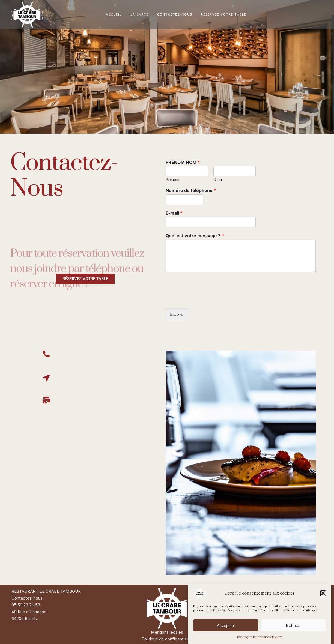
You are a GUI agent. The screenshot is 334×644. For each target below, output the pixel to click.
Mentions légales (167, 632)
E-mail (174, 213)
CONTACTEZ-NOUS (175, 14)
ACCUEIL (114, 14)
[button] (323, 593)
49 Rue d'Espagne (29, 612)
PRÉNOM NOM (183, 162)
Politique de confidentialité (167, 639)
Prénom (172, 180)
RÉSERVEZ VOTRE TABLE (224, 14)
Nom (218, 180)
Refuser (293, 625)
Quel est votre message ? (195, 236)
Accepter (226, 625)
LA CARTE (139, 14)
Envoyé (177, 314)
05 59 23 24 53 (26, 605)
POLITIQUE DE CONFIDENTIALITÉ (260, 637)
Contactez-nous (27, 598)
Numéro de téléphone (191, 190)
